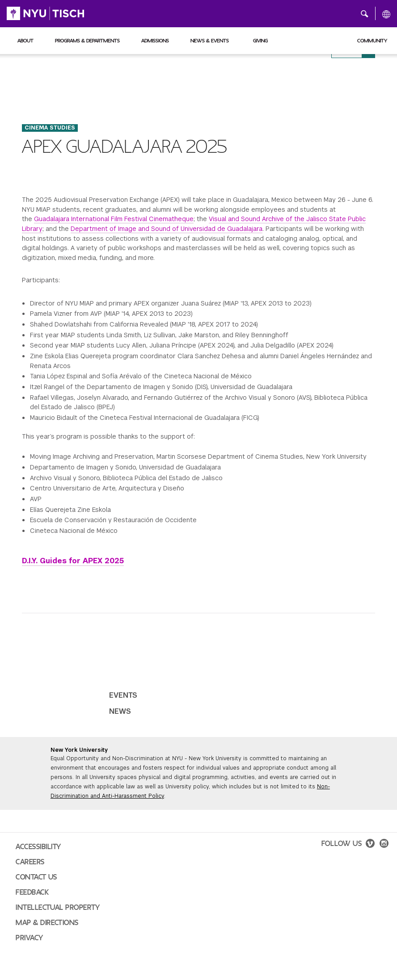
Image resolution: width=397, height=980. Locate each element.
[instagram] (384, 845)
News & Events (210, 41)
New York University (79, 750)
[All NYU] (386, 14)
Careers (30, 862)
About (25, 41)
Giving (260, 41)
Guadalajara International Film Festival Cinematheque (114, 219)
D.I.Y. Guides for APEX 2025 (73, 561)
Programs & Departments (87, 41)
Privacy (30, 938)
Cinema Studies (50, 128)
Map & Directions (47, 923)
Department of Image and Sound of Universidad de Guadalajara (167, 229)
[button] (365, 13)
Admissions (155, 41)
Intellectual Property (58, 908)
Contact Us (36, 877)
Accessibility (38, 847)
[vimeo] (370, 845)
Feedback (32, 892)
